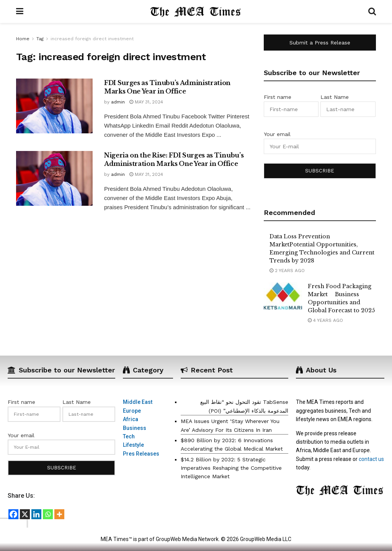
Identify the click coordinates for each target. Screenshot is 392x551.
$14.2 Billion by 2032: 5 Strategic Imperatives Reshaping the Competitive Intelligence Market (231, 468)
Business (135, 428)
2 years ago (287, 271)
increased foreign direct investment (92, 39)
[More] (59, 514)
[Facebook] (13, 514)
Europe (132, 411)
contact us (371, 459)
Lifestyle (133, 445)
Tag (40, 39)
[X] (25, 514)
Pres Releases (141, 454)
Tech (129, 436)
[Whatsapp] (48, 514)
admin (118, 102)
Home (23, 39)
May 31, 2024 (146, 102)
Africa (131, 419)
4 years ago (325, 320)
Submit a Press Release (320, 43)
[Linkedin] (36, 514)
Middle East (138, 402)
